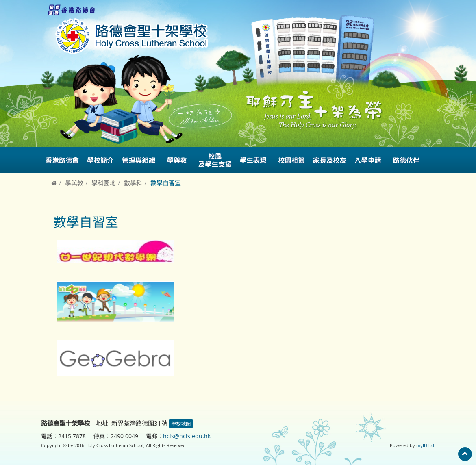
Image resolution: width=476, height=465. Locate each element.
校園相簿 (291, 160)
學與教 (74, 183)
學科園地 (104, 183)
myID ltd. (426, 445)
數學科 (133, 183)
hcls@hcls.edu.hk (187, 436)
